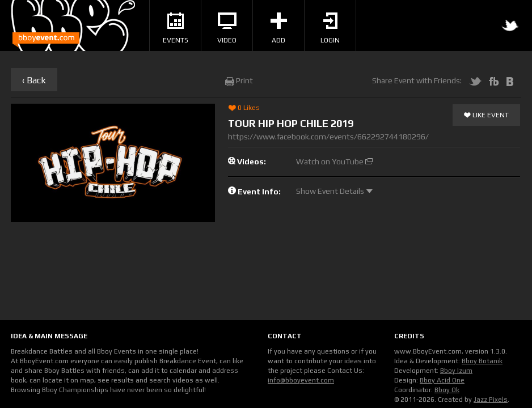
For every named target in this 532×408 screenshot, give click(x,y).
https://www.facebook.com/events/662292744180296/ (328, 137)
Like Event (486, 116)
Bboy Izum (456, 371)
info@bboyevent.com (301, 380)
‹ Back (34, 80)
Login (330, 28)
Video (227, 28)
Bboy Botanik (482, 361)
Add (279, 28)
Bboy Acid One (442, 380)
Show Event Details (334, 191)
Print (239, 80)
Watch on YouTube (334, 161)
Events (176, 28)
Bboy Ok (447, 390)
